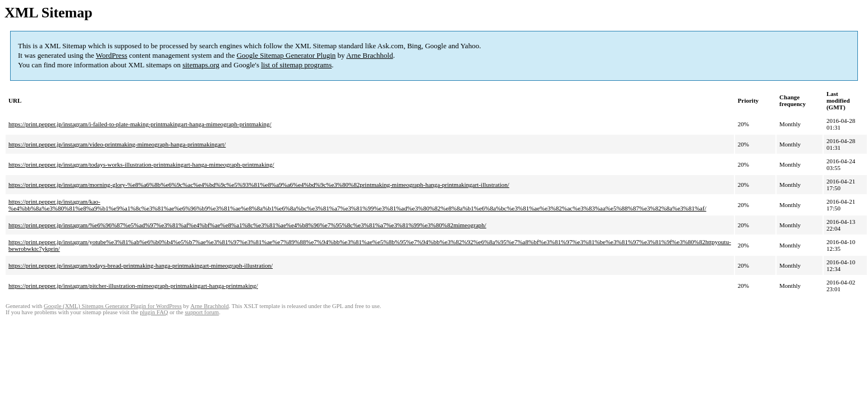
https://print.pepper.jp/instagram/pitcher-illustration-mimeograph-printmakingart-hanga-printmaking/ (133, 286)
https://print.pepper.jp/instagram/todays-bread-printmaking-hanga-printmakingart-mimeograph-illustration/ (141, 265)
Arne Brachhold (369, 55)
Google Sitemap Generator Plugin (286, 55)
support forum (202, 312)
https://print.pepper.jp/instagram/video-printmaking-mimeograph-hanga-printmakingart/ (117, 144)
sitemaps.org (201, 65)
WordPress (112, 55)
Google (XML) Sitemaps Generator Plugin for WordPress (113, 306)
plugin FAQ (154, 312)
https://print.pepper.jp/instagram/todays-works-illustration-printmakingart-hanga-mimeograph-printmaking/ (141, 164)
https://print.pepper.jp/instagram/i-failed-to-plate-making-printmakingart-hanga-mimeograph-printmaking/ (140, 124)
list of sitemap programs (296, 65)
